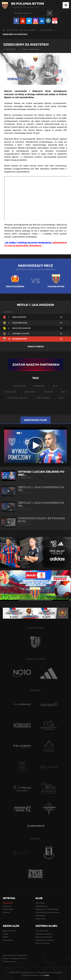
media (44, 975)
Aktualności (46, 30)
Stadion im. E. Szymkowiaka (47, 909)
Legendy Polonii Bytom (45, 940)
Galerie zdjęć (8, 909)
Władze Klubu (41, 906)
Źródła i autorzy (9, 961)
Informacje (40, 903)
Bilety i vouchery (10, 931)
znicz (64, 392)
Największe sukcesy (44, 934)
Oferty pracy (41, 919)
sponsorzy (39, 386)
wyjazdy (48, 392)
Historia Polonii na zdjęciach (14, 955)
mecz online (44, 398)
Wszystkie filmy (35, 420)
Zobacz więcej (36, 347)
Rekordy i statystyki (44, 937)
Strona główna (27, 30)
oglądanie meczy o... (18, 398)
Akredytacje (40, 916)
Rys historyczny (42, 931)
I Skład (6, 937)
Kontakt (6, 912)
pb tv (55, 386)
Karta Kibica (8, 940)
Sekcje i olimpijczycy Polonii (14, 958)
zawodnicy (30, 392)
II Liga (5, 934)
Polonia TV (7, 906)
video (61, 398)
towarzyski (19, 386)
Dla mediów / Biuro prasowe (47, 912)
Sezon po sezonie (43, 943)
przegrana (11, 392)
